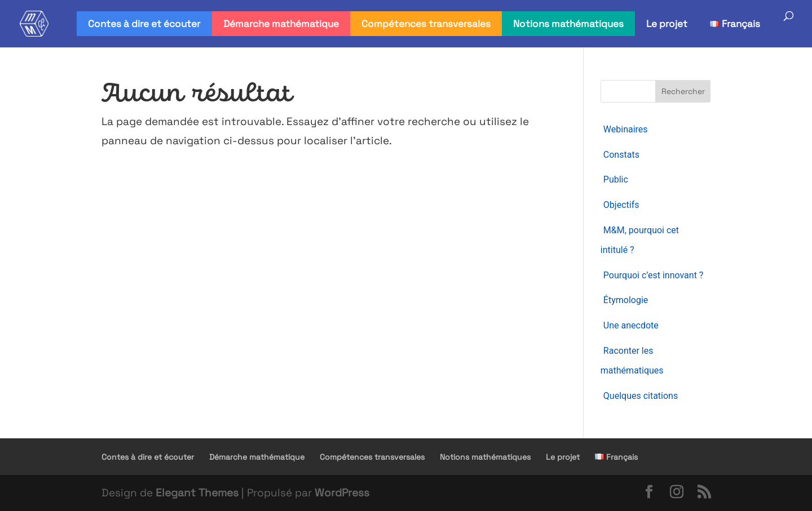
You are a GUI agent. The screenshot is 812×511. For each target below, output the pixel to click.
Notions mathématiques (568, 24)
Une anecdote (631, 325)
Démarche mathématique (281, 24)
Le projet (667, 24)
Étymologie (626, 300)
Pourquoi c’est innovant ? (654, 275)
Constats (621, 155)
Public (616, 179)
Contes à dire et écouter (144, 24)
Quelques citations (641, 396)
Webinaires (626, 129)
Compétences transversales (426, 24)
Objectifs (621, 205)
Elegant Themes (197, 493)
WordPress (342, 493)
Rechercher (683, 91)
